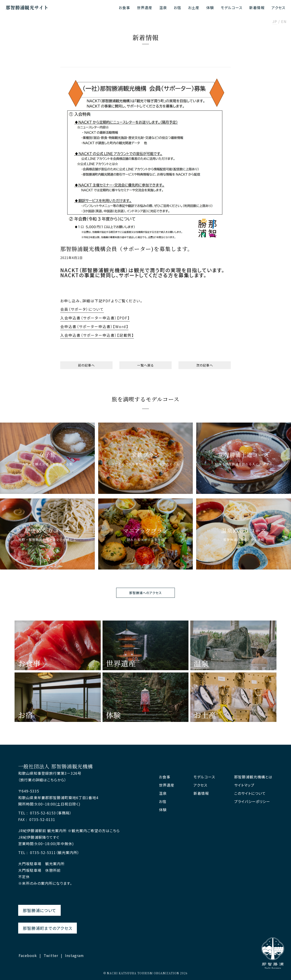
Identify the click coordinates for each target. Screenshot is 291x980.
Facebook (28, 955)
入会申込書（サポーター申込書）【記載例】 (97, 335)
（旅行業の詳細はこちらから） (42, 780)
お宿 (177, 8)
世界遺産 (145, 8)
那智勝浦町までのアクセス (48, 928)
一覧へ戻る (145, 365)
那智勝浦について (39, 910)
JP (275, 22)
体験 (210, 8)
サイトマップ (244, 785)
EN (284, 22)
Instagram (74, 955)
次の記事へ (205, 365)
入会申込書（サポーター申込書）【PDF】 (95, 318)
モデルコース (232, 8)
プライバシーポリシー (252, 802)
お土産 (194, 8)
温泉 (163, 8)
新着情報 (257, 8)
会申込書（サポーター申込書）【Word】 (94, 326)
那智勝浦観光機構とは (253, 777)
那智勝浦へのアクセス (145, 593)
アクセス (278, 8)
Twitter (51, 955)
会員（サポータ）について (82, 309)
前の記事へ (86, 365)
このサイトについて (250, 793)
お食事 (124, 8)
